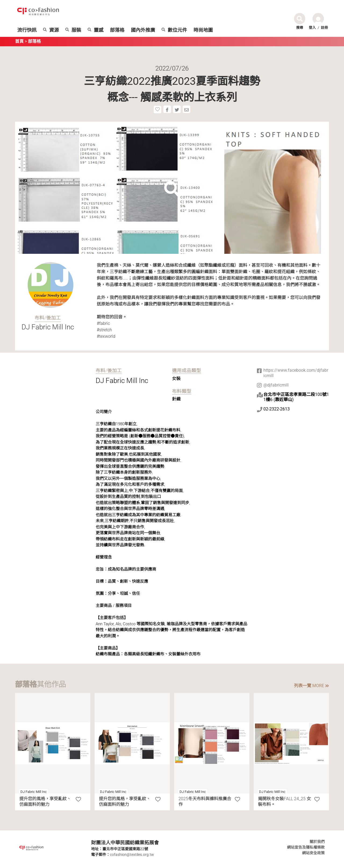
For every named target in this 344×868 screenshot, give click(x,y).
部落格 (117, 30)
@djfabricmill (276, 385)
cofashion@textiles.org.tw (132, 855)
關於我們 (317, 842)
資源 (51, 30)
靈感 (96, 30)
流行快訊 (27, 30)
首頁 (19, 41)
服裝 (73, 30)
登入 (312, 28)
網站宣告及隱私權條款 (306, 847)
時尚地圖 (203, 30)
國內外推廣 (143, 30)
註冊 (324, 28)
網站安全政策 (313, 853)
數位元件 (174, 30)
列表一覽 (311, 686)
